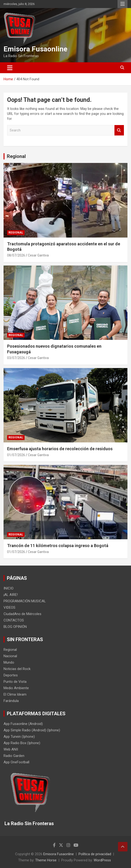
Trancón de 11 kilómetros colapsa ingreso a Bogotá (58, 546)
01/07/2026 (16, 455)
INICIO (9, 588)
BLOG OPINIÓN (15, 627)
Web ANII (11, 749)
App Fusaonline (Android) (23, 724)
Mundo (9, 662)
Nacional (10, 656)
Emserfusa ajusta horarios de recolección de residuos (60, 449)
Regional (16, 156)
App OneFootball (16, 762)
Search (119, 130)
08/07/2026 (16, 255)
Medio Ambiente (16, 688)
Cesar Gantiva (38, 255)
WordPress (102, 860)
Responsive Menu (122, 4)
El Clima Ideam (15, 694)
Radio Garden (14, 756)
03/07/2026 (16, 358)
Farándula (11, 701)
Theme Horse (46, 860)
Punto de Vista (15, 682)
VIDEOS (9, 607)
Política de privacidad (95, 854)
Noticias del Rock (17, 669)
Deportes (11, 675)
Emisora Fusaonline (35, 49)
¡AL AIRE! (11, 595)
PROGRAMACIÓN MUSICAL (25, 601)
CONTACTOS (14, 620)
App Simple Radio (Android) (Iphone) (32, 730)
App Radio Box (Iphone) (22, 743)
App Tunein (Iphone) (19, 737)
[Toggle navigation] (10, 68)
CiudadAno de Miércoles (22, 614)
